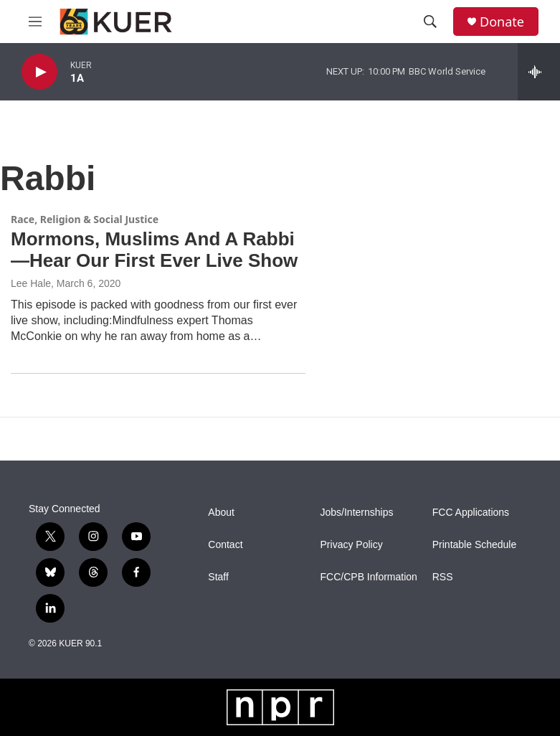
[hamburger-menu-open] (35, 22)
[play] (39, 72)
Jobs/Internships (357, 513)
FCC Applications (471, 513)
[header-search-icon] (430, 22)
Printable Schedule (475, 545)
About (221, 513)
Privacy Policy (352, 545)
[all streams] (539, 72)
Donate (502, 22)
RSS (443, 577)
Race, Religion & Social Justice (85, 219)
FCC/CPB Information (369, 577)
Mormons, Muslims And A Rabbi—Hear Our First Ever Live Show (154, 250)
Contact (225, 545)
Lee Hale (31, 283)
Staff (218, 577)
